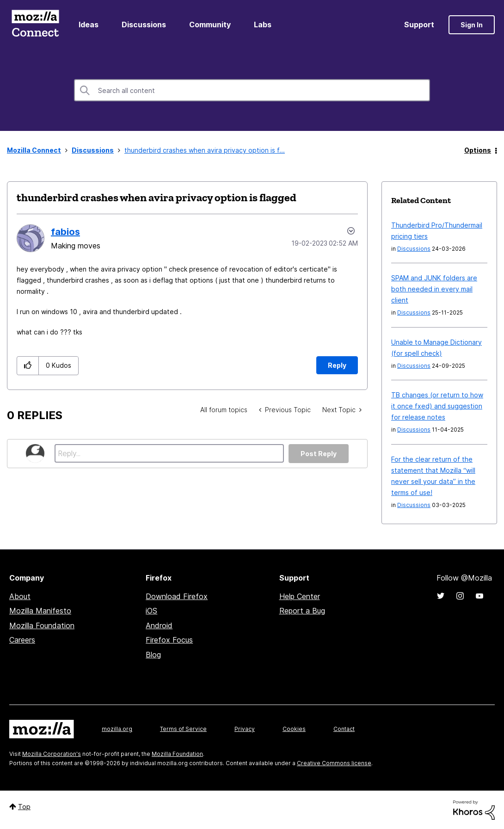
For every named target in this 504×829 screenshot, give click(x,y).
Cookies (294, 729)
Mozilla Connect (35, 25)
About (20, 596)
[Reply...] (169, 453)
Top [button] (24, 807)
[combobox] (252, 90)
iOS (151, 611)
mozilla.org (117, 729)
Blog (153, 655)
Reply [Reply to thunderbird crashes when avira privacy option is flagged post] (337, 365)
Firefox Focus (169, 640)
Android (159, 625)
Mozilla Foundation (42, 625)
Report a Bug (302, 611)
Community (210, 25)
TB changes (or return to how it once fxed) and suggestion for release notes (437, 406)
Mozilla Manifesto (40, 611)
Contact (344, 729)
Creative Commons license (334, 763)
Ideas (89, 25)
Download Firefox (177, 596)
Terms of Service (183, 729)
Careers (22, 640)
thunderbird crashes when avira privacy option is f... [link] (205, 150)
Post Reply (319, 454)
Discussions (144, 25)
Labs (263, 25)
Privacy (245, 729)
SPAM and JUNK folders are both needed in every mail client (434, 289)
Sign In (472, 25)
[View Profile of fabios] (65, 232)
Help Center (300, 596)
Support (419, 25)
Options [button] (478, 150)
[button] (28, 366)
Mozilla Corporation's (52, 754)
